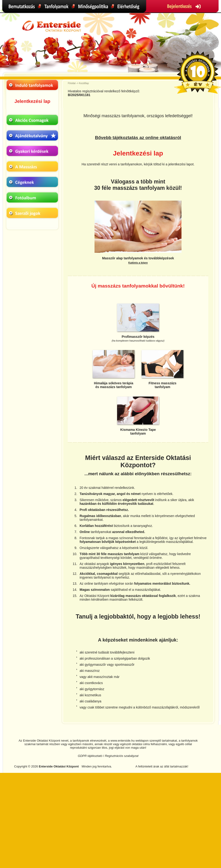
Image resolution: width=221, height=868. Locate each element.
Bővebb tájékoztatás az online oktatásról (138, 138)
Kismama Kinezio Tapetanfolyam (138, 432)
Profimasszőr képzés (138, 338)
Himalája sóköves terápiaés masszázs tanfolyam (113, 385)
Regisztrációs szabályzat (122, 756)
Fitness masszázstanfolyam (162, 385)
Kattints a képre (138, 263)
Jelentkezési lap (32, 101)
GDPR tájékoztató (90, 756)
